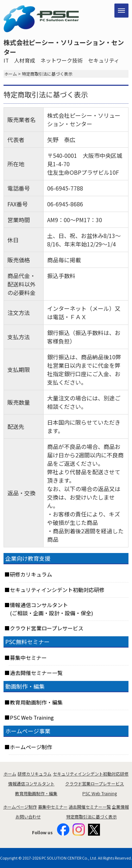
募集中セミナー (28, 658)
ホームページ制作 (31, 747)
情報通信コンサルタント (31, 783)
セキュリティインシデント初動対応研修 (57, 590)
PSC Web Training (32, 717)
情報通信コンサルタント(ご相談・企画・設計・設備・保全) (51, 609)
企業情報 (120, 807)
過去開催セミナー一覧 (36, 673)
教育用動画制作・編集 (36, 702)
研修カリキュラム (31, 574)
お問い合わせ (28, 816)
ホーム (11, 74)
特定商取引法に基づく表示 (92, 816)
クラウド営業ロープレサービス (47, 628)
